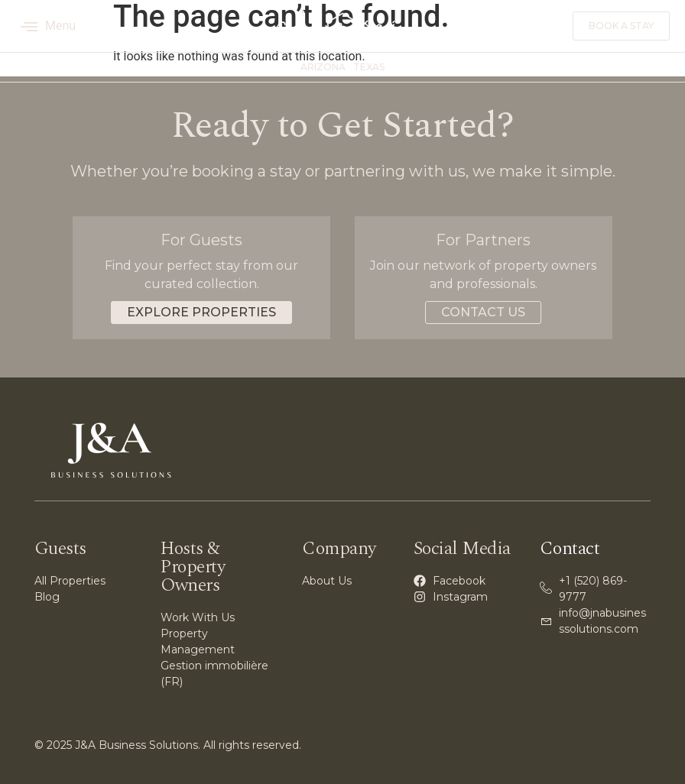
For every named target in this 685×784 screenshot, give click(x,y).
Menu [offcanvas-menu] (48, 26)
